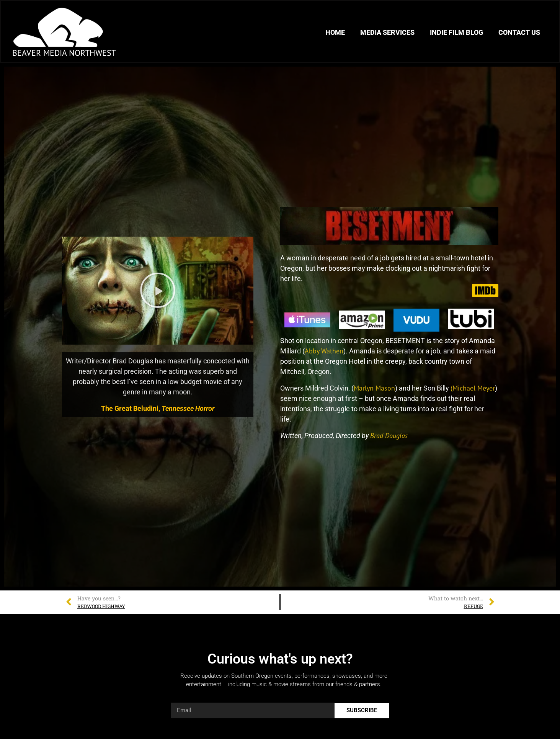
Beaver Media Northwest (64, 53)
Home (335, 32)
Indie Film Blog (456, 32)
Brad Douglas (389, 436)
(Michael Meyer (473, 388)
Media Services (387, 32)
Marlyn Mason (374, 388)
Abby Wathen (324, 351)
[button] (158, 291)
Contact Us (519, 32)
